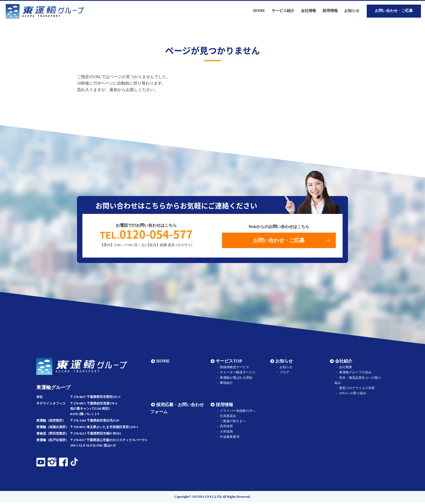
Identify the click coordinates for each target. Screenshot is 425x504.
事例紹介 (225, 384)
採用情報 (224, 406)
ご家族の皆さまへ (231, 422)
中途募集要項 (228, 438)
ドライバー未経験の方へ (236, 412)
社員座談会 (227, 417)
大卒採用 (225, 433)
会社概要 (344, 368)
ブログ (283, 374)
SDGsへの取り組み (351, 394)
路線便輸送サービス (233, 368)
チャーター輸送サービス (236, 374)
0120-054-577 (146, 235)
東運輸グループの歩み (354, 374)
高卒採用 (225, 428)
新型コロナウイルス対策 (356, 389)
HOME (162, 362)
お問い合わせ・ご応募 (394, 11)
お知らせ (352, 11)
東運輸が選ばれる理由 (235, 379)
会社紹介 (343, 362)
